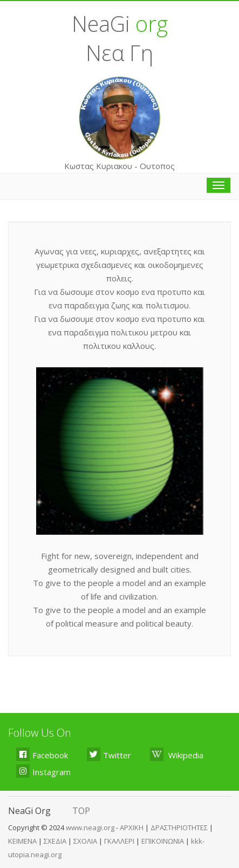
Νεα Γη (119, 53)
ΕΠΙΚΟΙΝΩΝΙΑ (163, 841)
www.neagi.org (91, 827)
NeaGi (120, 23)
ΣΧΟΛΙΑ (85, 841)
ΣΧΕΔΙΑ (55, 841)
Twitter (109, 754)
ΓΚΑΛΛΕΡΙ (119, 841)
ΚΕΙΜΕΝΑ (22, 841)
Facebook (42, 754)
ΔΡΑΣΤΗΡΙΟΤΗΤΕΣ (179, 827)
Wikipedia (177, 754)
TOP (81, 811)
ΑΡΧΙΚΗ (132, 827)
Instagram (43, 771)
